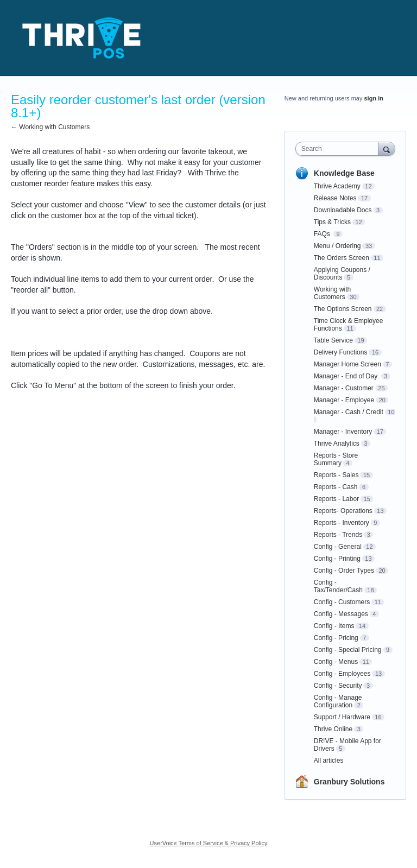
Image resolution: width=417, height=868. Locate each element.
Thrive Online (333, 729)
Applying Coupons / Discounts (342, 274)
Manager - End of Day (347, 376)
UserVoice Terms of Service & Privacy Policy (209, 843)
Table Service (333, 340)
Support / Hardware (342, 717)
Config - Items (334, 626)
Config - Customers (342, 602)
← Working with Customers (50, 127)
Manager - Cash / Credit (349, 412)
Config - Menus (336, 662)
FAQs (323, 234)
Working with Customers (332, 293)
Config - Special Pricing (348, 650)
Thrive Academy (337, 186)
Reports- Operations (343, 511)
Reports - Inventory (342, 523)
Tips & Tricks (332, 222)
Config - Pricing (336, 638)
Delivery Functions (341, 352)
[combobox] (339, 149)
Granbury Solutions (349, 782)
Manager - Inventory (343, 432)
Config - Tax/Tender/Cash (338, 586)
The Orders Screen (342, 258)
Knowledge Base (344, 173)
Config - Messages (341, 614)
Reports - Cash (336, 487)
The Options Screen (343, 309)
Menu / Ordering (337, 246)
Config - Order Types (344, 571)
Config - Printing (337, 559)
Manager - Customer (344, 388)
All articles (329, 761)
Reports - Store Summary (336, 459)
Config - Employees (342, 674)
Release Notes (335, 198)
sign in (374, 98)
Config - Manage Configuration (338, 701)
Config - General (338, 547)
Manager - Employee (344, 400)
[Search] (387, 148)
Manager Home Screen (347, 364)
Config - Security (338, 686)
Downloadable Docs (343, 210)
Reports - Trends (338, 535)
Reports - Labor (336, 499)
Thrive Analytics (337, 443)
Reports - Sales (336, 475)
